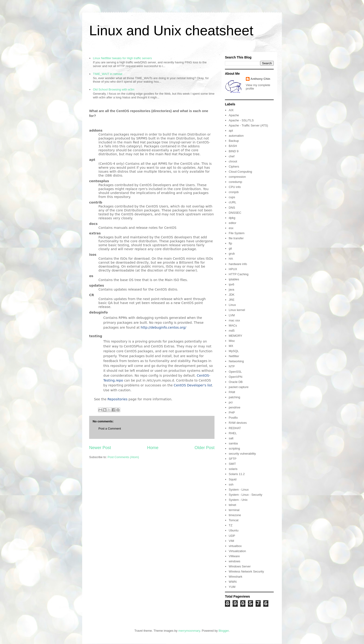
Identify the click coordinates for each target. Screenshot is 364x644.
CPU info (235, 187)
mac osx (234, 320)
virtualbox (235, 546)
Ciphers (234, 167)
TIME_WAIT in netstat (107, 74)
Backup (234, 141)
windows (234, 561)
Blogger (224, 631)
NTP (232, 366)
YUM (232, 587)
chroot (233, 161)
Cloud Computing (240, 172)
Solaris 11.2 (237, 474)
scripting (234, 448)
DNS (232, 208)
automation (236, 136)
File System (237, 233)
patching (234, 397)
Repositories (117, 399)
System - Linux (239, 490)
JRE (232, 300)
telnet (232, 505)
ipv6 (231, 284)
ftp (230, 243)
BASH (233, 146)
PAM (232, 392)
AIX (231, 110)
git (230, 248)
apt (231, 131)
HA (231, 259)
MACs (233, 325)
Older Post (205, 448)
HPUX (233, 269)
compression (237, 177)
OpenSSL (235, 372)
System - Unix (238, 500)
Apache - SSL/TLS (241, 120)
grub (232, 254)
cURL (232, 202)
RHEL (233, 433)
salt (231, 438)
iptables (234, 279)
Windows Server (240, 566)
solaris (233, 469)
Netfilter (234, 356)
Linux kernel (237, 310)
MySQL (234, 351)
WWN (233, 582)
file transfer (236, 238)
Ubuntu (234, 530)
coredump (235, 182)
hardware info (238, 264)
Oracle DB (236, 382)
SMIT (232, 464)
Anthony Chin (260, 79)
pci (231, 402)
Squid (232, 479)
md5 (232, 331)
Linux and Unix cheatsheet (171, 31)
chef (232, 156)
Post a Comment (110, 429)
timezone (235, 515)
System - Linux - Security (245, 495)
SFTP (232, 459)
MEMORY (235, 336)
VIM (231, 541)
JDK (232, 295)
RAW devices (238, 423)
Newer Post (100, 448)
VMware (234, 556)
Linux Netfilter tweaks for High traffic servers (122, 58)
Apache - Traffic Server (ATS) (248, 125)
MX (231, 346)
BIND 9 (234, 151)
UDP (232, 536)
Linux (232, 305)
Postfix (233, 418)
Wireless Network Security (246, 571)
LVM (232, 315)
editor (232, 223)
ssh (231, 484)
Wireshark (236, 577)
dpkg (232, 218)
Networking (236, 361)
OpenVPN (236, 377)
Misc (232, 341)
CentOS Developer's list (193, 385)
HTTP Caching (239, 274)
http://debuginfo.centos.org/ (163, 327)
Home (153, 448)
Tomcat (234, 520)
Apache (234, 115)
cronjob (234, 192)
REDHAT (235, 428)
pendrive (234, 407)
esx (231, 228)
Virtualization (237, 551)
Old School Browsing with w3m (114, 89)
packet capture (239, 387)
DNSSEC (235, 213)
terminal (234, 510)
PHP (232, 413)
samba (233, 443)
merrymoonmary (189, 631)
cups (232, 197)
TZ (231, 525)
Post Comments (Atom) (123, 457)
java (231, 290)
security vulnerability (242, 454)
